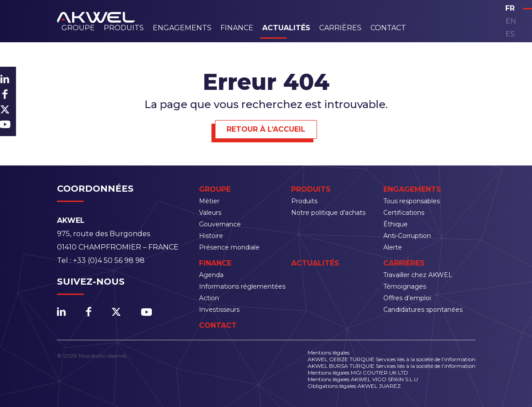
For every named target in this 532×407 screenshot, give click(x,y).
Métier (209, 201)
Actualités (286, 28)
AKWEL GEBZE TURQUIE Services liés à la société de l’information (392, 359)
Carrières (340, 28)
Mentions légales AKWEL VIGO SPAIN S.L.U (363, 379)
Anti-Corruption (407, 236)
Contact (388, 28)
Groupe (78, 28)
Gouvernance (220, 224)
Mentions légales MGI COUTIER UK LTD (358, 373)
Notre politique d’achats (328, 213)
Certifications (404, 213)
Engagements (182, 28)
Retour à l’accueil (266, 129)
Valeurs (210, 213)
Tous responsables (412, 201)
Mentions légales (329, 353)
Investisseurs (219, 310)
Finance (237, 28)
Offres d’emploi (407, 298)
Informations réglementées (242, 286)
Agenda (211, 275)
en (511, 21)
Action (209, 298)
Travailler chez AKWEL (418, 275)
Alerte (393, 247)
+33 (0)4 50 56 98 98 (109, 260)
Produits (124, 28)
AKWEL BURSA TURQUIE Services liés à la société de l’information (392, 366)
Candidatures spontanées (423, 310)
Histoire (211, 236)
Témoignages (405, 286)
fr (510, 8)
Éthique (396, 224)
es (510, 34)
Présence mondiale (229, 247)
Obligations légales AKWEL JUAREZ (354, 386)
